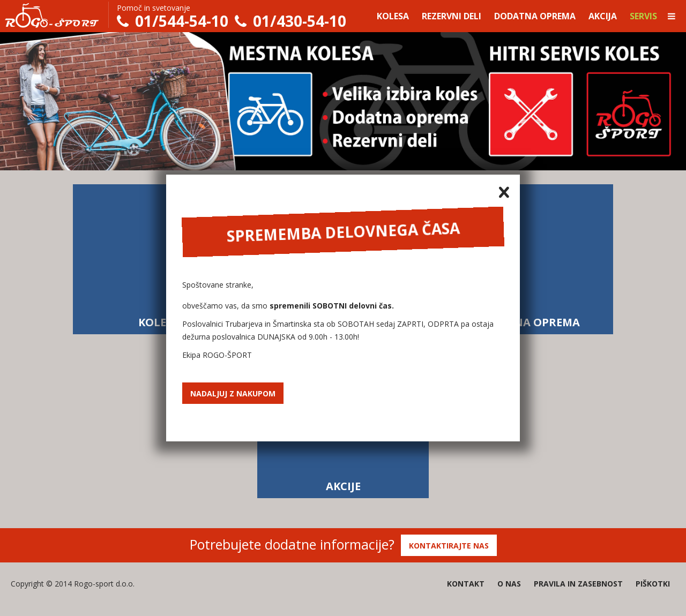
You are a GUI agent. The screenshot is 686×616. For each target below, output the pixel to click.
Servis (643, 16)
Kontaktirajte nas (449, 546)
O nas (509, 584)
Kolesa (393, 16)
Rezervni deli (452, 16)
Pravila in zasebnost (578, 584)
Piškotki (653, 584)
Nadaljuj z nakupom (233, 393)
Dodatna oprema (535, 16)
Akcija (603, 16)
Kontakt (466, 584)
